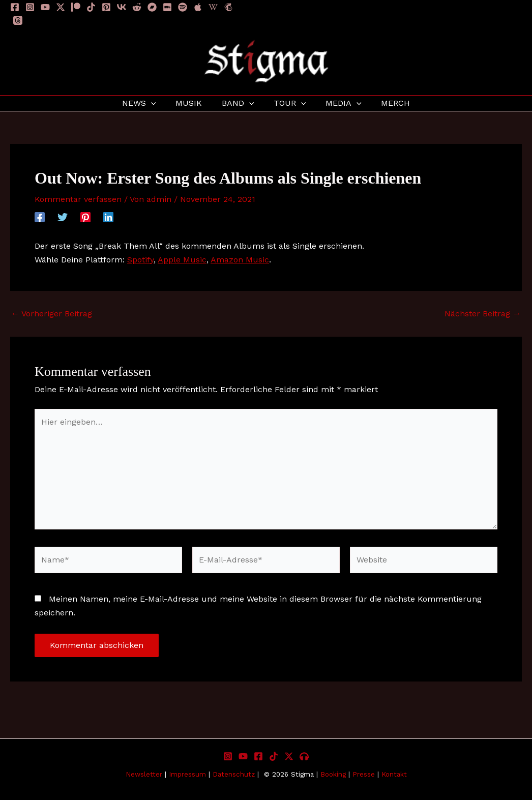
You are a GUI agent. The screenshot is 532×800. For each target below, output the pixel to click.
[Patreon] (76, 7)
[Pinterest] (106, 7)
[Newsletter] (228, 7)
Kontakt (394, 774)
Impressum (189, 774)
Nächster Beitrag (483, 314)
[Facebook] (15, 7)
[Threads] (18, 20)
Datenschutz (234, 774)
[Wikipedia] (213, 7)
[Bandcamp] (152, 7)
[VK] (122, 7)
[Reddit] (137, 7)
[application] (159, 103)
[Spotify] (183, 7)
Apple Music (182, 260)
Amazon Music (240, 260)
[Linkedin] (108, 217)
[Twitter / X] (61, 7)
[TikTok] (91, 7)
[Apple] (198, 7)
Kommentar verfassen (78, 199)
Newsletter (144, 774)
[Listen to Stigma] (304, 756)
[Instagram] (30, 7)
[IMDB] (167, 7)
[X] (289, 756)
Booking (333, 774)
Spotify (140, 260)
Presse (364, 774)
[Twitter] (63, 217)
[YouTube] (45, 7)
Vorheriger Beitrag (52, 314)
